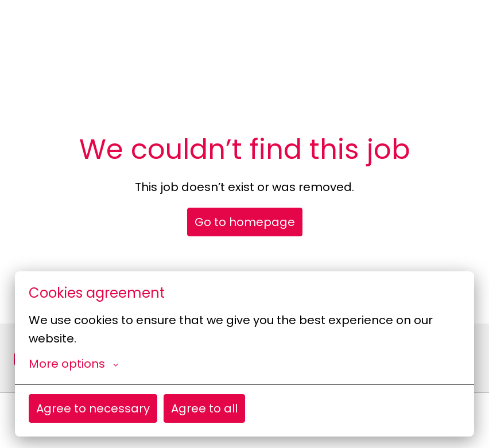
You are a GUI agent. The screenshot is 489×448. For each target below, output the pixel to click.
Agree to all (204, 408)
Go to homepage (245, 222)
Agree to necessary (93, 408)
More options (73, 364)
